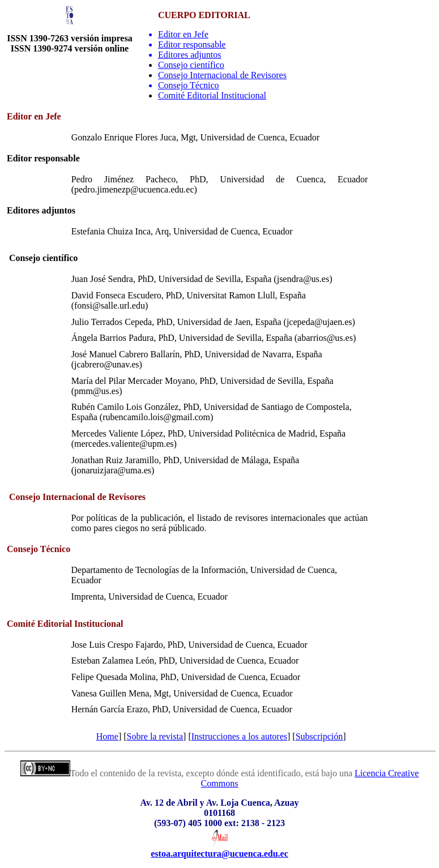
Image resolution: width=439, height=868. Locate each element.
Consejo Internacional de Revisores (222, 75)
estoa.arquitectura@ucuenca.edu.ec (219, 854)
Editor (183, 34)
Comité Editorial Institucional (212, 95)
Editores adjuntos (190, 55)
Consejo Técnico (189, 85)
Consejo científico (191, 65)
